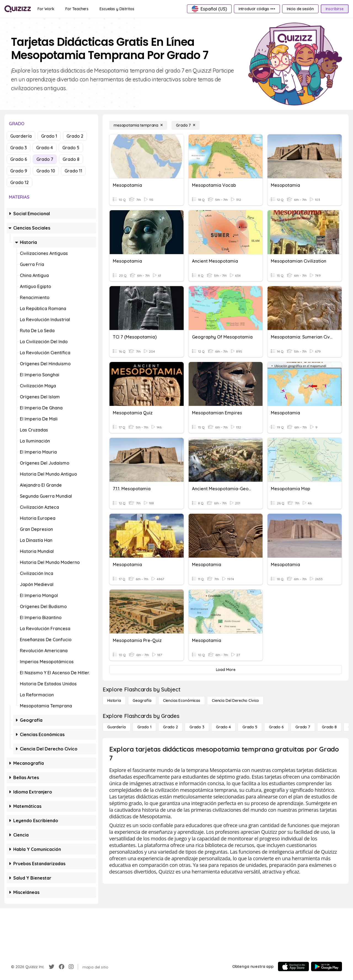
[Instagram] (71, 967)
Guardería (21, 136)
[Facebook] (61, 967)
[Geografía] (142, 701)
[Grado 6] (276, 727)
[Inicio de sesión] (300, 9)
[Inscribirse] (335, 9)
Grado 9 (19, 171)
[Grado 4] (223, 727)
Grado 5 (71, 148)
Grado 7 (45, 159)
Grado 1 (49, 136)
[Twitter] (52, 967)
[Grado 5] (250, 727)
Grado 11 (73, 171)
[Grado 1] (144, 727)
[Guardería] (117, 727)
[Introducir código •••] (257, 9)
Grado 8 (71, 159)
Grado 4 (45, 148)
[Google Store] (327, 966)
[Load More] (226, 670)
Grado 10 (46, 171)
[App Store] (293, 966)
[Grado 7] (186, 125)
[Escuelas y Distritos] (117, 9)
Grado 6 (19, 159)
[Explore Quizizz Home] (18, 9)
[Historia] (114, 701)
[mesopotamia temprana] (138, 125)
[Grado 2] (170, 727)
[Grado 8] (329, 727)
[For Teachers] (77, 9)
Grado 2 (75, 136)
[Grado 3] (197, 727)
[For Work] (46, 9)
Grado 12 (19, 182)
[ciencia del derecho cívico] (235, 701)
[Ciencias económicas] (182, 701)
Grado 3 (18, 148)
